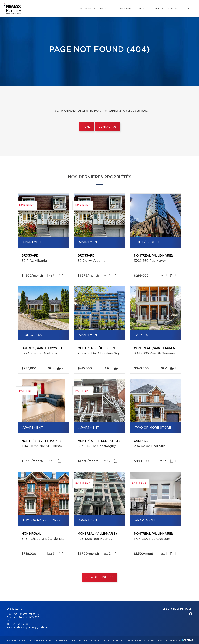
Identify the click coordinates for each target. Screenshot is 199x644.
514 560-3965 (21, 624)
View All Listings (99, 577)
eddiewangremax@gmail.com (31, 628)
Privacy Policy (136, 640)
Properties (88, 9)
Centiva (188, 640)
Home (87, 127)
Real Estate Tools (151, 9)
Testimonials (125, 9)
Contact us (108, 127)
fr (188, 9)
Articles (106, 9)
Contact (174, 9)
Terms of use (152, 640)
